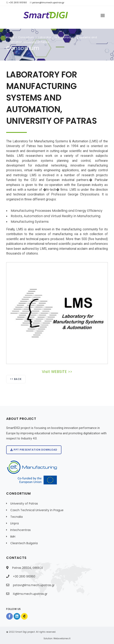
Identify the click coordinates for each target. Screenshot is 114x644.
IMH (13, 537)
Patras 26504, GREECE (28, 568)
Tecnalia (16, 517)
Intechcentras (21, 530)
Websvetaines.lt (62, 639)
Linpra (15, 523)
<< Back (16, 379)
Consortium (26, 37)
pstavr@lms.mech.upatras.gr (47, 3)
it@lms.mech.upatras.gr (30, 594)
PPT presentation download (34, 450)
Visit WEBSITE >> (57, 372)
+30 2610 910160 (16, 3)
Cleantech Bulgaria (24, 543)
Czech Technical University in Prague (37, 510)
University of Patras (24, 504)
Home (10, 37)
